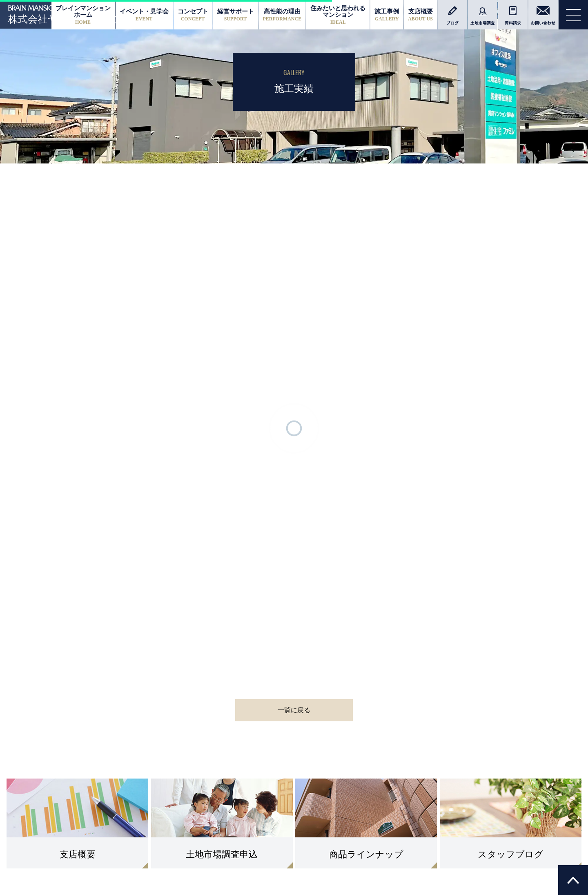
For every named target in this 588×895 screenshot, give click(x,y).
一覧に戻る (294, 710)
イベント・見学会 (144, 15)
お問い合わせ (543, 16)
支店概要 (420, 15)
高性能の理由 (282, 15)
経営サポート (236, 15)
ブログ (452, 16)
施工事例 (387, 15)
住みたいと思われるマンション (338, 15)
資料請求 (513, 16)
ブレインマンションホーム (83, 15)
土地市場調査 (483, 16)
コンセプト (193, 15)
